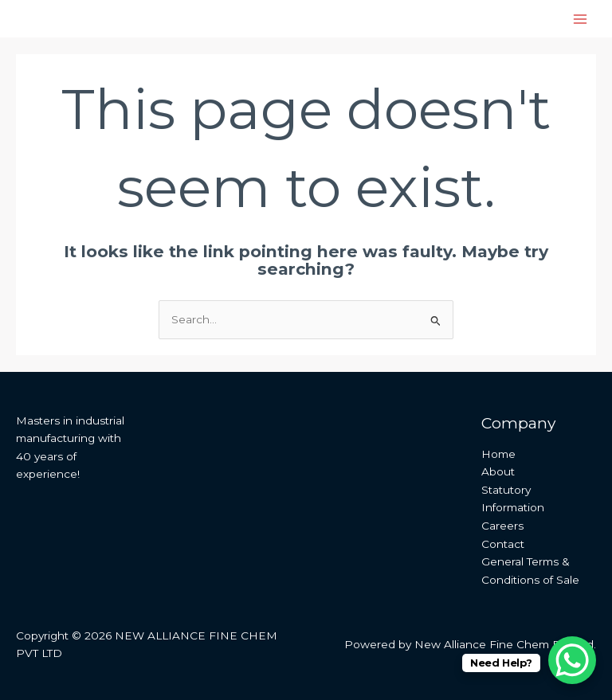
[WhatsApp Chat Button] (572, 660)
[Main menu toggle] (581, 19)
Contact (503, 544)
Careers (502, 526)
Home (498, 454)
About (498, 471)
